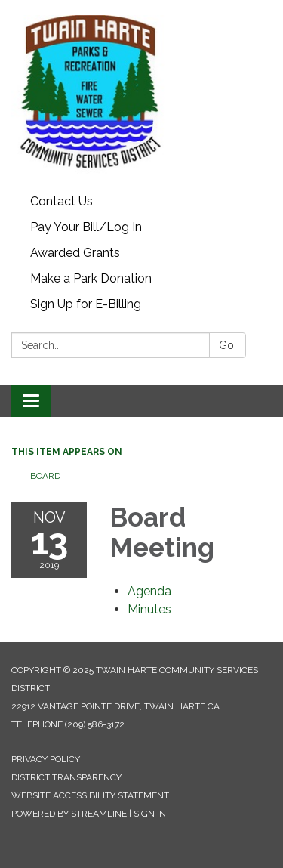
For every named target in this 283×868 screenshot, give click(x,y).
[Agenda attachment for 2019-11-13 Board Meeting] (149, 591)
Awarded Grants (75, 253)
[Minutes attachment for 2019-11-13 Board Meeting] (149, 609)
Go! (228, 345)
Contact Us (62, 201)
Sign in (150, 814)
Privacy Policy (46, 759)
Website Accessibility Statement (90, 795)
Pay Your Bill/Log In (86, 227)
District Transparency (66, 777)
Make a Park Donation (91, 278)
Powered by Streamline (69, 814)
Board (45, 476)
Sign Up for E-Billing (86, 304)
